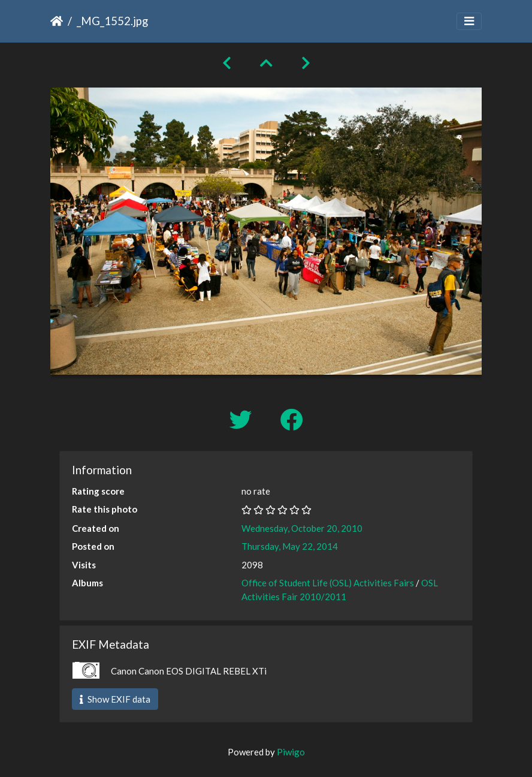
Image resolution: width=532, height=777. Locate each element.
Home (57, 21)
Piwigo (291, 752)
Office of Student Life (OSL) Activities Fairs (328, 583)
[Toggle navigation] (469, 21)
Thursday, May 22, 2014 (290, 546)
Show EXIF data (115, 699)
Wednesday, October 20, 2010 (302, 528)
